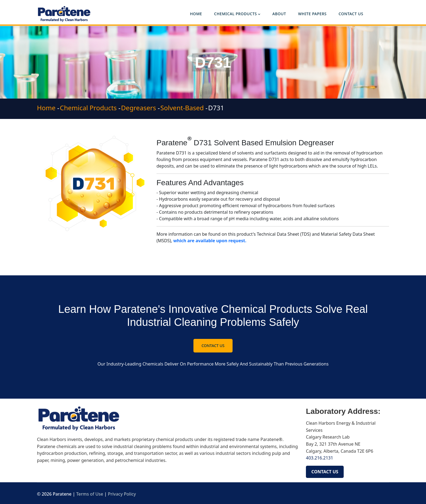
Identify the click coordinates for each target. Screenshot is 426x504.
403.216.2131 (320, 458)
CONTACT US (325, 472)
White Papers (312, 14)
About (279, 14)
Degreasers (139, 108)
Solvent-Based (182, 108)
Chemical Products (237, 14)
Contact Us (351, 14)
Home (196, 14)
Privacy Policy (122, 494)
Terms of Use (90, 494)
